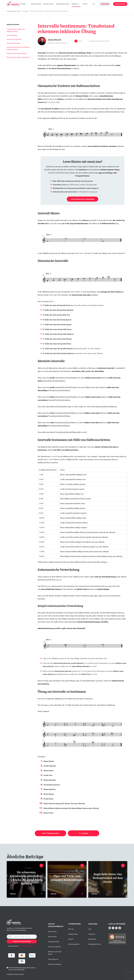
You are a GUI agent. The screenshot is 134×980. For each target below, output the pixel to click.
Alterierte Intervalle (13, 43)
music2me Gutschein (54, 947)
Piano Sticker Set (53, 959)
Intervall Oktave (12, 35)
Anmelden (105, 4)
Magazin (26, 11)
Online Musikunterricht (14, 11)
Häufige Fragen (73, 934)
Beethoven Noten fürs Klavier (55, 953)
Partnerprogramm (74, 944)
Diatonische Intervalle (14, 39)
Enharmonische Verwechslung (17, 53)
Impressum (92, 934)
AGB (90, 929)
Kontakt (71, 939)
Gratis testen (120, 4)
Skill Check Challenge (55, 964)
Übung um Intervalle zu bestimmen (18, 57)
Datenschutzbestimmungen (27, 946)
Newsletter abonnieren (22, 941)
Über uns (71, 929)
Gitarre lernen (49, 4)
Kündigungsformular (95, 944)
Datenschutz (92, 939)
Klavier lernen (36, 4)
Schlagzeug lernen (63, 4)
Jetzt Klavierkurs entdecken (82, 199)
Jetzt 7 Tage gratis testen (51, 833)
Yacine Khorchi (54, 40)
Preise (85, 4)
